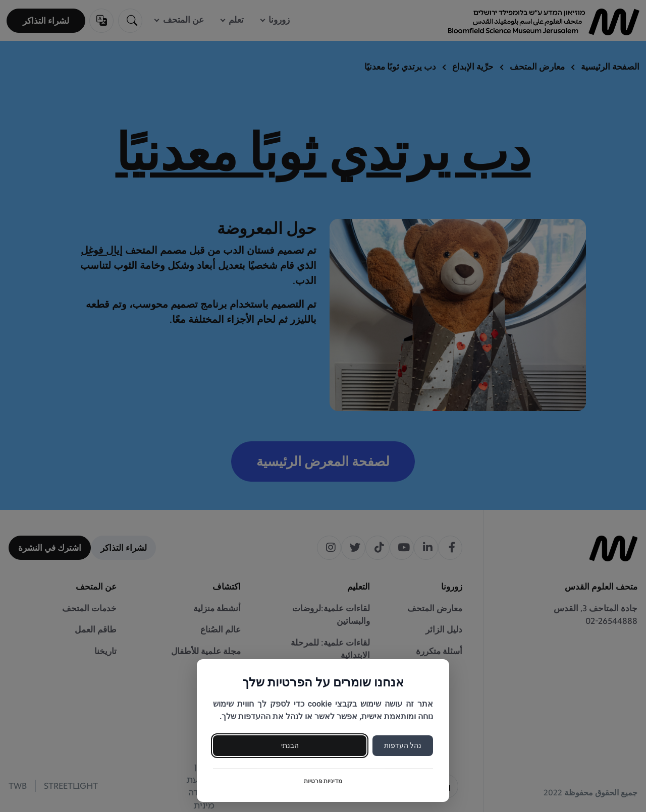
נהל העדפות (403, 745)
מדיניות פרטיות (323, 781)
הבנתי (290, 745)
